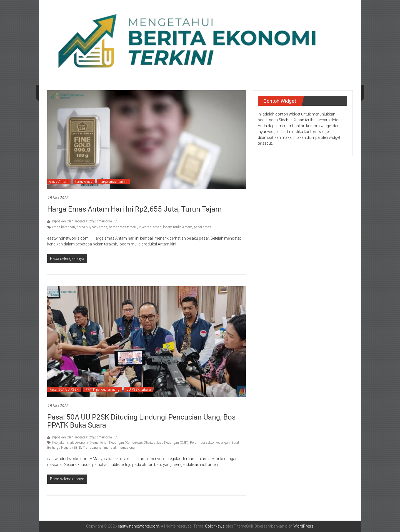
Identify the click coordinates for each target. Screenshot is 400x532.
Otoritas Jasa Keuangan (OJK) (166, 443)
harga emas (84, 182)
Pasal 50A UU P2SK (64, 390)
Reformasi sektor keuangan (210, 443)
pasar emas (202, 227)
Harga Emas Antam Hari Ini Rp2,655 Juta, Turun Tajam (134, 209)
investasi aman (150, 227)
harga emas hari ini (113, 182)
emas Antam (59, 182)
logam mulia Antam (178, 227)
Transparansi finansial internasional (109, 448)
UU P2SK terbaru (139, 390)
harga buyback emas (92, 227)
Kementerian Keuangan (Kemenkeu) (116, 443)
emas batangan (64, 227)
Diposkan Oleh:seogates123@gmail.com (82, 221)
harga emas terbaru (123, 227)
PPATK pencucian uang (102, 390)
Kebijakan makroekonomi (70, 443)
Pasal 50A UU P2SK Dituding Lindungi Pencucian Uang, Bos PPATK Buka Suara (141, 421)
